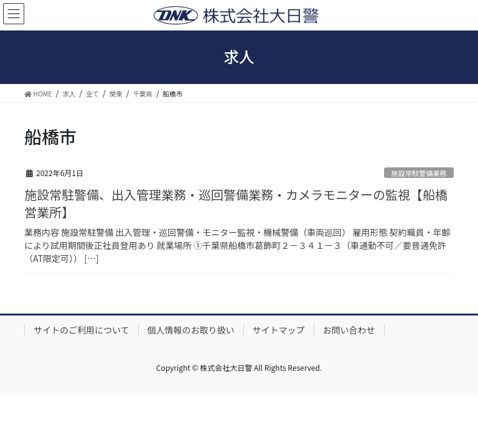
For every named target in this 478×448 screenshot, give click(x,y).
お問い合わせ (349, 330)
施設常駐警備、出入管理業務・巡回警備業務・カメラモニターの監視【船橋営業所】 (236, 203)
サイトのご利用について (82, 330)
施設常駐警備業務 (419, 173)
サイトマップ (279, 330)
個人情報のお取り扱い (191, 330)
